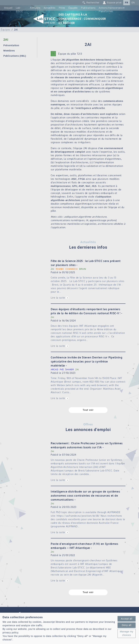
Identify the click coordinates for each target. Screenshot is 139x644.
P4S (62, 369)
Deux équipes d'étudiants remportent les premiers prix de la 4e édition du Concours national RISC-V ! (86, 311)
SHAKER (69, 369)
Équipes (73, 8)
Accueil (8, 8)
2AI (52, 269)
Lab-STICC (19, 10)
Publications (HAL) (15, 56)
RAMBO (60, 269)
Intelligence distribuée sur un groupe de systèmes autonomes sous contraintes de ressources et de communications (85, 496)
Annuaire (35, 8)
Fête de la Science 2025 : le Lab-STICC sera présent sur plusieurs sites (86, 263)
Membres (9, 51)
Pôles (62, 8)
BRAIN (83, 269)
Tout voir (88, 410)
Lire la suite (58, 298)
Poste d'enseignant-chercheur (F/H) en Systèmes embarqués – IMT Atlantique (84, 546)
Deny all (126, 625)
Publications (88, 8)
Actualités (50, 8)
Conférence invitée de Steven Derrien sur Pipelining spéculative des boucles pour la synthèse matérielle (87, 361)
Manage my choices (127, 633)
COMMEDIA (72, 269)
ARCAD (55, 369)
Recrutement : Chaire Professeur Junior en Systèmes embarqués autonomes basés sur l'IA (87, 445)
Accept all (127, 619)
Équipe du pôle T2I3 (70, 54)
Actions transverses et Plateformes (112, 10)
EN (133, 3)
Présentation (11, 45)
